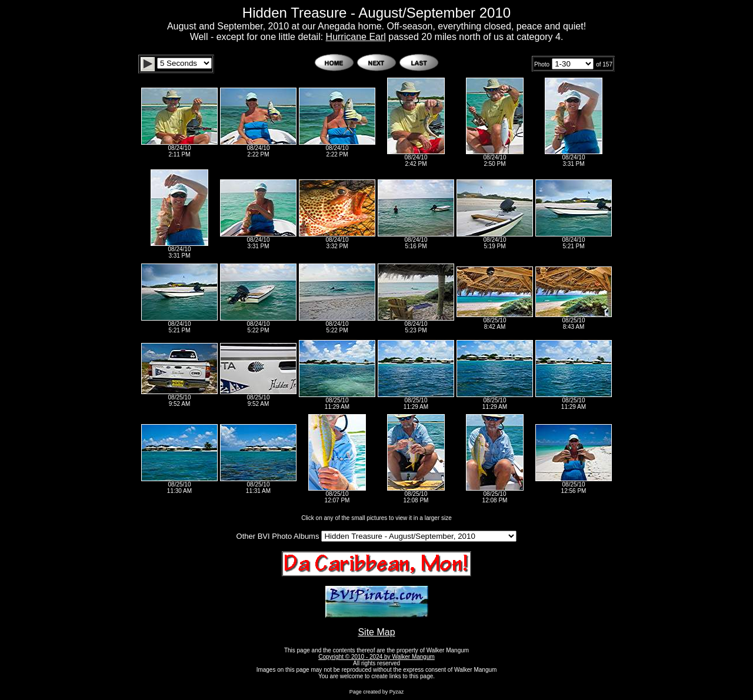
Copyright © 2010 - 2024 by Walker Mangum (376, 657)
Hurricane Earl (356, 37)
